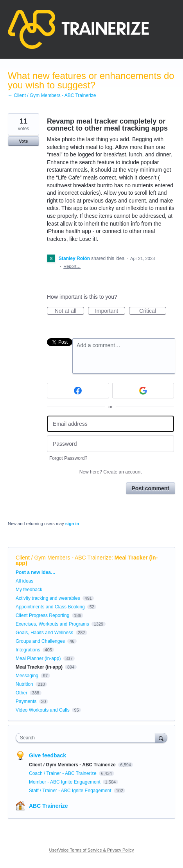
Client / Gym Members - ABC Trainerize (64, 558)
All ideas (24, 581)
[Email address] (110, 424)
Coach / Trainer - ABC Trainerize (63, 773)
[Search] (161, 738)
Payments (26, 701)
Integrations (28, 650)
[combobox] (87, 738)
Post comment (151, 488)
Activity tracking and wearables (48, 598)
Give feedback (48, 755)
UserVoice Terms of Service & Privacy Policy (92, 850)
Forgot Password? (68, 458)
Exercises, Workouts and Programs (53, 624)
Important (110, 311)
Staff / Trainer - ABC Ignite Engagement (71, 791)
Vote (23, 141)
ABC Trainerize (48, 806)
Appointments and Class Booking (50, 607)
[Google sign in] (143, 391)
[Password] (110, 444)
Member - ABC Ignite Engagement (65, 782)
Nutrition (24, 684)
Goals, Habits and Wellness (44, 633)
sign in (72, 524)
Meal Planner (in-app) (38, 658)
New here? (110, 472)
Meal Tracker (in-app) (39, 667)
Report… (72, 266)
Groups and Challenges (40, 641)
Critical (153, 311)
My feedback (29, 590)
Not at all (69, 311)
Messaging (27, 676)
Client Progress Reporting (42, 615)
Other (22, 693)
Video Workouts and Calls (43, 710)
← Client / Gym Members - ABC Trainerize (52, 95)
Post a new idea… (36, 572)
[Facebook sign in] (78, 391)
